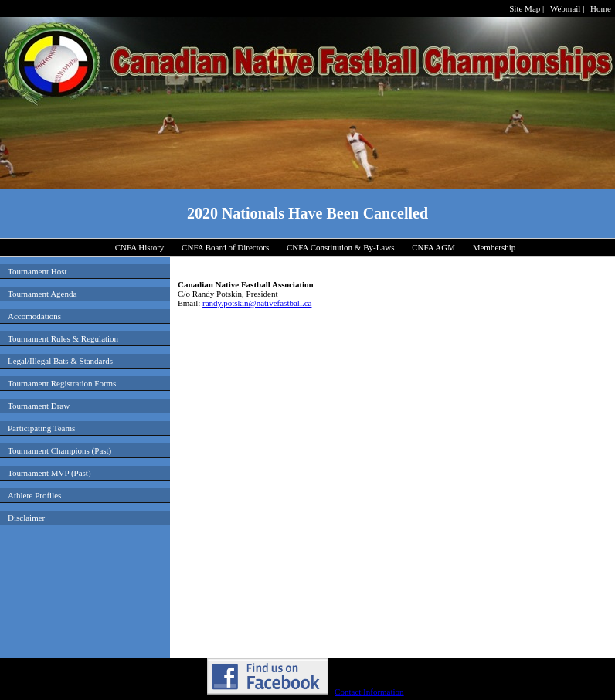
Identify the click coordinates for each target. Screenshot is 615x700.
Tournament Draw (39, 406)
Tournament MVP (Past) (49, 473)
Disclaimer (26, 518)
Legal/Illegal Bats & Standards (60, 361)
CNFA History (140, 247)
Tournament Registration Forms (62, 383)
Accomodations (34, 316)
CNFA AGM (433, 247)
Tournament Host (37, 271)
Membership (494, 247)
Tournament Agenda (42, 294)
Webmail (565, 8)
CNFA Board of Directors (225, 247)
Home (601, 8)
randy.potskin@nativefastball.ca (257, 303)
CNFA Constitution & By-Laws (340, 247)
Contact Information (369, 692)
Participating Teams (41, 428)
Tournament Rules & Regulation (63, 338)
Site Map (525, 8)
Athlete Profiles (34, 495)
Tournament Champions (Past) (59, 450)
